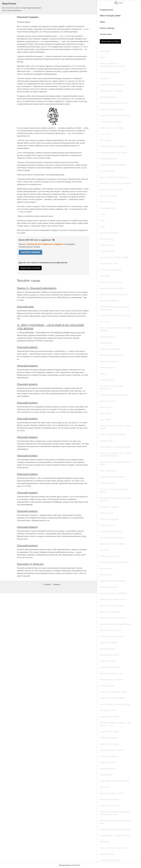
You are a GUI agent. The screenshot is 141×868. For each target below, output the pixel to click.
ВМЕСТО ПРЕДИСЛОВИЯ (110, 16)
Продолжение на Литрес (110, 41)
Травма (102, 22)
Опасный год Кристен (30, 564)
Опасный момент (27, 347)
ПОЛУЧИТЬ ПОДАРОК (30, 252)
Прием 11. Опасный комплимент (37, 288)
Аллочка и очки (106, 34)
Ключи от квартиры (107, 28)
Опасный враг (26, 306)
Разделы (57, 584)
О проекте (47, 584)
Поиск (119, 3)
